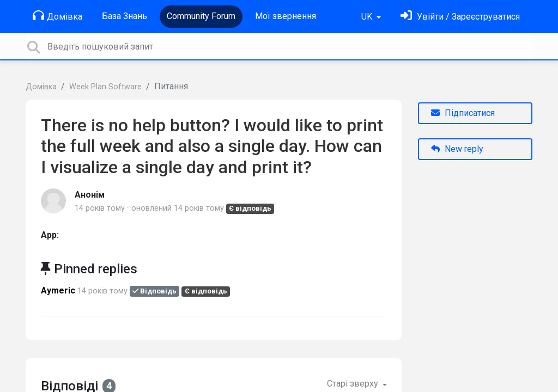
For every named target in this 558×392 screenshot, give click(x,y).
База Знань (125, 16)
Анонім (90, 195)
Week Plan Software (105, 87)
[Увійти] (460, 17)
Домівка (57, 16)
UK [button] (368, 17)
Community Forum (201, 16)
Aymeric (58, 290)
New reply (457, 149)
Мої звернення (286, 16)
